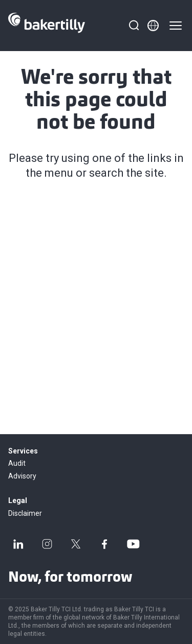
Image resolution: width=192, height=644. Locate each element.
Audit (17, 463)
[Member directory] (153, 26)
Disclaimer (25, 513)
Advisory (22, 476)
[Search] (134, 26)
